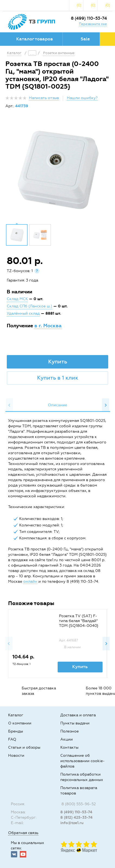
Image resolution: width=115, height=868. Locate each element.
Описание (57, 405)
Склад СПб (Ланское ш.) (29, 306)
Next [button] (106, 405)
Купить (58, 362)
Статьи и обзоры (24, 747)
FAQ (12, 739)
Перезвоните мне (93, 24)
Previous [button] (9, 405)
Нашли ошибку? (82, 98)
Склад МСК (17, 299)
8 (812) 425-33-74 (76, 817)
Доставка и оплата (78, 715)
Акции (67, 739)
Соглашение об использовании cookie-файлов (83, 761)
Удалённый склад (23, 313)
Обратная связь (23, 833)
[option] (57, 170)
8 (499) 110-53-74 (89, 18)
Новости (16, 756)
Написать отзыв (44, 98)
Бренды (16, 731)
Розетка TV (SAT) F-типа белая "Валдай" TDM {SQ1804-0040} (79, 621)
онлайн (30, 581)
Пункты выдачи (75, 723)
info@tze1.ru (72, 823)
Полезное (70, 731)
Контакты (69, 747)
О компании (20, 723)
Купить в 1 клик (58, 378)
